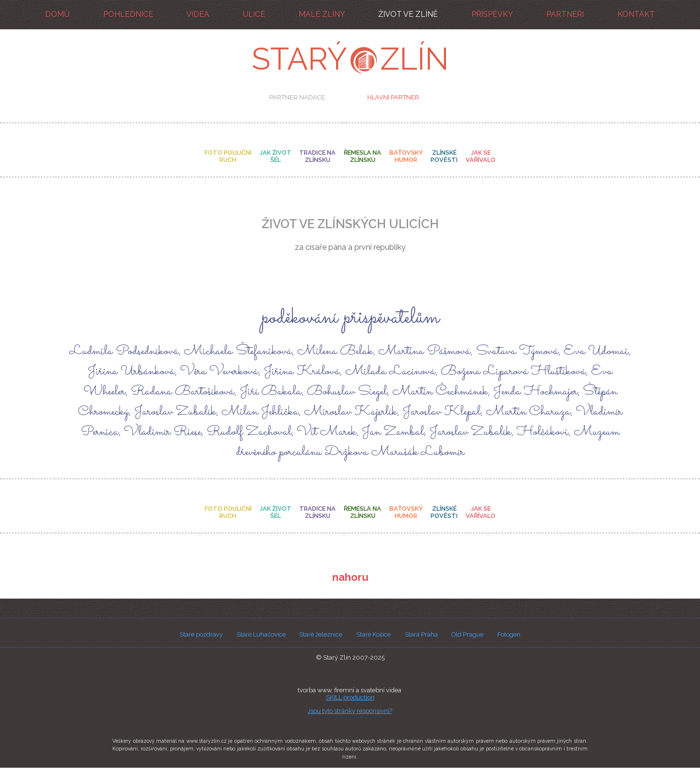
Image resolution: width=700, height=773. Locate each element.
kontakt (636, 14)
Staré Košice (374, 635)
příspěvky (492, 14)
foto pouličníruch (228, 157)
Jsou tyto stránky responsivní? (350, 711)
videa (198, 14)
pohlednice (128, 14)
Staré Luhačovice (261, 635)
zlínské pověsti (445, 157)
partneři (565, 14)
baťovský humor (406, 157)
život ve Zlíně (408, 14)
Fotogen (509, 635)
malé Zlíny (322, 14)
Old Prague (467, 635)
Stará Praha (421, 635)
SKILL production (350, 698)
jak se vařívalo (481, 157)
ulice (254, 14)
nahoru (350, 577)
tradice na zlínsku (317, 157)
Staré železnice (321, 635)
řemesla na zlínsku (362, 157)
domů (57, 14)
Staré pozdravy (201, 635)
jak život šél (275, 157)
